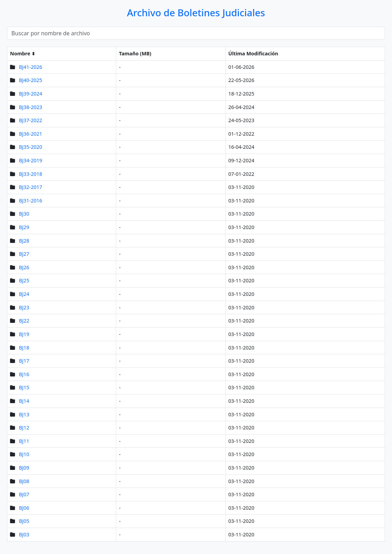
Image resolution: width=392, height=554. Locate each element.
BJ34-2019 (31, 160)
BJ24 (24, 294)
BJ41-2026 (31, 67)
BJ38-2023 (31, 107)
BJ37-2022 (31, 120)
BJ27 (24, 254)
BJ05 (24, 521)
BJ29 (24, 227)
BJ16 (24, 374)
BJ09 (24, 468)
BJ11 (24, 441)
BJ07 (24, 494)
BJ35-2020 (31, 147)
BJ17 (24, 361)
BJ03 (24, 534)
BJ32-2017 (31, 187)
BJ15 (24, 387)
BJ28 (24, 241)
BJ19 (24, 334)
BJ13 (24, 414)
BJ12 (24, 428)
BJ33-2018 (31, 174)
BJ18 (24, 348)
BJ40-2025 (31, 80)
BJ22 (24, 321)
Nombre (20, 53)
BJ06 (24, 508)
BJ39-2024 (31, 94)
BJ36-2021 (31, 134)
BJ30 (24, 214)
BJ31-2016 (31, 201)
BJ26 (24, 267)
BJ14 (24, 401)
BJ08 (24, 481)
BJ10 (24, 454)
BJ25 (24, 280)
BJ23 (24, 307)
